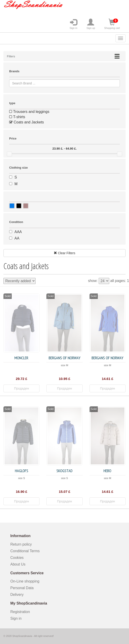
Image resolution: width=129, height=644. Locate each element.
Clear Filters (64, 253)
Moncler (21, 358)
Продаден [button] (21, 388)
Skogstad (64, 471)
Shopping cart (112, 24)
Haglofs (22, 471)
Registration (20, 612)
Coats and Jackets (27, 122)
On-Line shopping (26, 581)
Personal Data (22, 588)
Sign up (91, 24)
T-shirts (17, 117)
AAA (18, 232)
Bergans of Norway (64, 358)
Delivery (17, 595)
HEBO (107, 471)
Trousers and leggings (29, 112)
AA (17, 238)
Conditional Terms (25, 551)
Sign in (73, 24)
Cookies (17, 558)
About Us (18, 564)
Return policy (21, 544)
